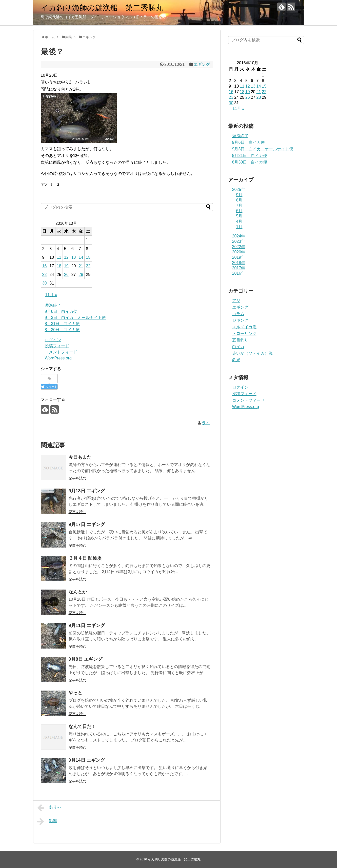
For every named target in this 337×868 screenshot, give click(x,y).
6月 (239, 211)
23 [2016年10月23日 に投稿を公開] (45, 275)
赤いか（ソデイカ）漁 (252, 353)
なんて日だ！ (82, 726)
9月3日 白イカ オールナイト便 (75, 318)
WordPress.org (58, 358)
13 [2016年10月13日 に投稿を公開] (74, 257)
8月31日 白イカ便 (62, 324)
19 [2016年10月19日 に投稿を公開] (66, 266)
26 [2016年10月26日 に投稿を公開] (66, 275)
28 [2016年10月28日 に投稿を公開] (81, 275)
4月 (239, 221)
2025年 (239, 189)
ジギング (240, 320)
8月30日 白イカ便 (62, 330)
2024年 (239, 236)
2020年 (239, 252)
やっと (75, 693)
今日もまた (80, 457)
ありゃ (49, 808)
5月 (239, 216)
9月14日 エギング (87, 760)
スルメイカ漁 (244, 327)
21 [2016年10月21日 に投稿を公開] (81, 266)
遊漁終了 (53, 305)
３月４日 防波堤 (85, 558)
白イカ (238, 347)
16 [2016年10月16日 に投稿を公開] (45, 266)
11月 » (51, 295)
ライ (206, 423)
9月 (239, 195)
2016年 (239, 273)
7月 (239, 205)
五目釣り (240, 340)
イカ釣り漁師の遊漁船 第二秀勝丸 (102, 8)
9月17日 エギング (87, 524)
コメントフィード (61, 352)
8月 (239, 200)
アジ (236, 301)
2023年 (239, 241)
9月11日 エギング (87, 625)
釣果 (236, 360)
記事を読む (77, 478)
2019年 (239, 257)
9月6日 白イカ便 (61, 311)
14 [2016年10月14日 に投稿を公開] (81, 257)
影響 (47, 821)
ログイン (53, 340)
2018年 (239, 263)
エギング (202, 64)
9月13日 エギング (87, 491)
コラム (238, 314)
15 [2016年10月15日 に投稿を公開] (88, 257)
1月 (239, 227)
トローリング (244, 334)
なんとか (78, 592)
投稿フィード (57, 346)
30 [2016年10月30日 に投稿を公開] (45, 283)
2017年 (239, 268)
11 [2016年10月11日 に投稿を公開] (59, 257)
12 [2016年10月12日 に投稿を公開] (66, 257)
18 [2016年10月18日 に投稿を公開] (59, 266)
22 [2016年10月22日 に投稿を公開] (88, 266)
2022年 (239, 247)
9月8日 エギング (85, 659)
